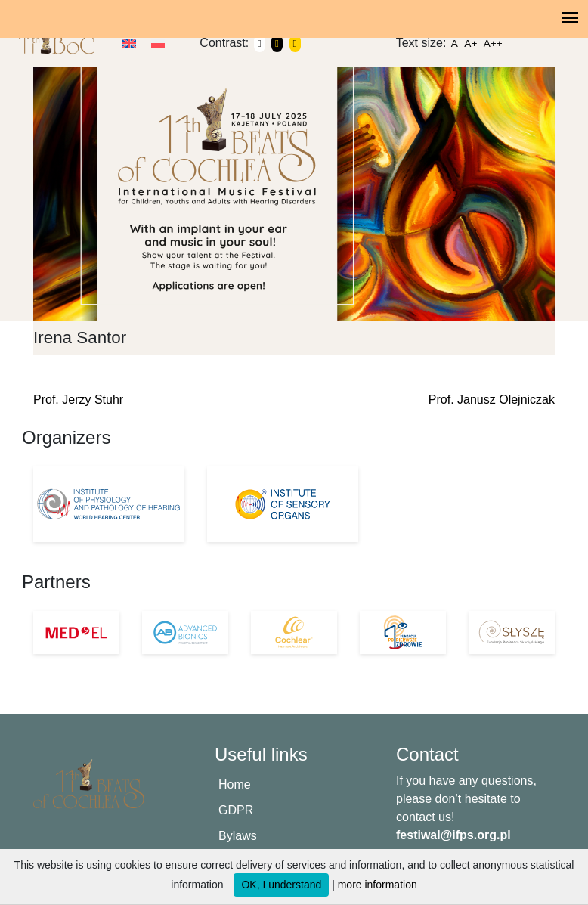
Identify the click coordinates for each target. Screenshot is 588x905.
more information (378, 885)
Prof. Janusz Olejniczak (492, 400)
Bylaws (238, 836)
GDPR (236, 810)
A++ (493, 43)
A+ (470, 43)
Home (235, 784)
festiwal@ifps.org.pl (453, 835)
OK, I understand (281, 885)
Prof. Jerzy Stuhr (78, 400)
